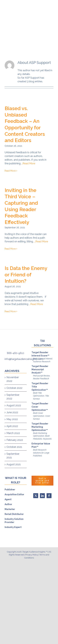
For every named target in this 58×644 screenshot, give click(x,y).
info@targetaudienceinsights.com (24, 359)
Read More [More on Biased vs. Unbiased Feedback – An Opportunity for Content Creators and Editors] (10, 171)
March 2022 (13, 433)
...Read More (28, 163)
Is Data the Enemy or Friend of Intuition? (26, 275)
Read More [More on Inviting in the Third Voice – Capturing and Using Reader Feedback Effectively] (10, 249)
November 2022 (13, 379)
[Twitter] (36, 496)
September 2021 (13, 456)
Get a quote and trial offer (42, 481)
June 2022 (12, 412)
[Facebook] (49, 496)
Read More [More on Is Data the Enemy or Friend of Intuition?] (10, 311)
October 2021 (14, 447)
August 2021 (14, 464)
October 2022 (14, 388)
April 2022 (12, 426)
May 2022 (12, 419)
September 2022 (13, 397)
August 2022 (14, 405)
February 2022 (15, 440)
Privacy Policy (32, 555)
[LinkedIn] (42, 496)
